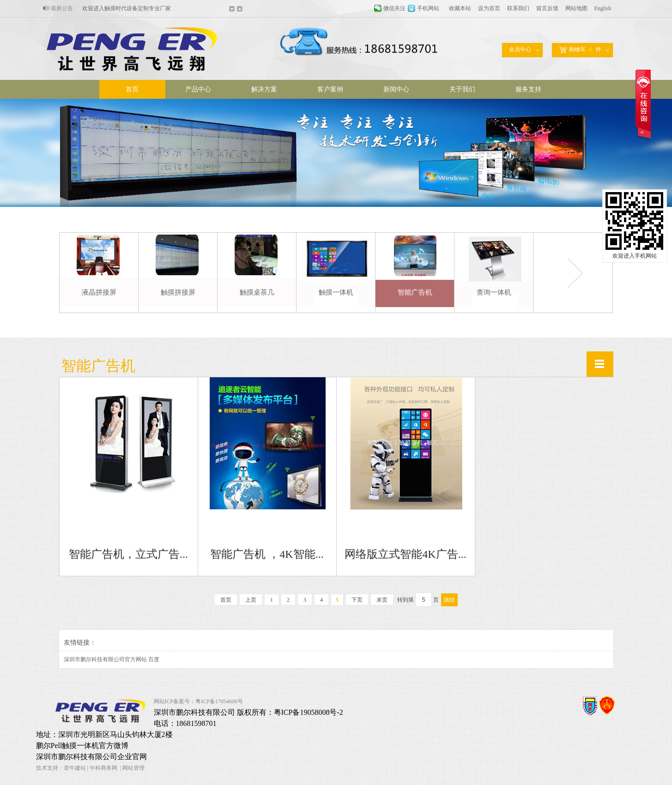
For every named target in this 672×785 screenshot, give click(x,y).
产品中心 (198, 89)
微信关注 (394, 8)
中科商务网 (103, 768)
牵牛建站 (75, 768)
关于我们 (462, 89)
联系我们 (518, 8)
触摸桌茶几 (257, 292)
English (603, 8)
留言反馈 (547, 8)
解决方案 (264, 89)
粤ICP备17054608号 (219, 701)
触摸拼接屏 (178, 292)
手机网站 (428, 8)
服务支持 (528, 89)
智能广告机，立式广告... (128, 554)
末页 (382, 600)
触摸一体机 (336, 292)
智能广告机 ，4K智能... (267, 554)
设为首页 (489, 8)
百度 (154, 659)
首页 (132, 89)
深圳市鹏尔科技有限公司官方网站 (105, 659)
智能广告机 (415, 292)
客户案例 (330, 89)
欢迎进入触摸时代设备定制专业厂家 (127, 8)
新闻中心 (396, 89)
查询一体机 (494, 292)
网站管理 (133, 768)
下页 (357, 600)
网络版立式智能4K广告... (405, 554)
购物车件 (580, 50)
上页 (251, 600)
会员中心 (520, 49)
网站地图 (576, 8)
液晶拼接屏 (99, 292)
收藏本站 (460, 8)
